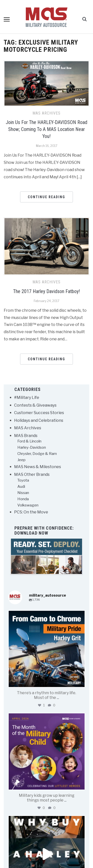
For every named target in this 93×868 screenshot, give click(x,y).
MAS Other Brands (32, 474)
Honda (23, 499)
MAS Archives (46, 113)
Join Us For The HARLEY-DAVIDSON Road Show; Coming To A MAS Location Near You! (46, 129)
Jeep (21, 460)
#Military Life (27, 398)
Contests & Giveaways (35, 405)
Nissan (23, 493)
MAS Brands (26, 436)
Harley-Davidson (32, 447)
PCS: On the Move (31, 512)
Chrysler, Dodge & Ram (37, 454)
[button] (7, 19)
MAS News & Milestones (38, 467)
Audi (21, 487)
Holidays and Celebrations (39, 420)
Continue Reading (46, 197)
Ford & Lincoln (29, 441)
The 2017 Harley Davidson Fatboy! (46, 291)
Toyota (23, 480)
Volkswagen (28, 505)
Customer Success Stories (39, 413)
